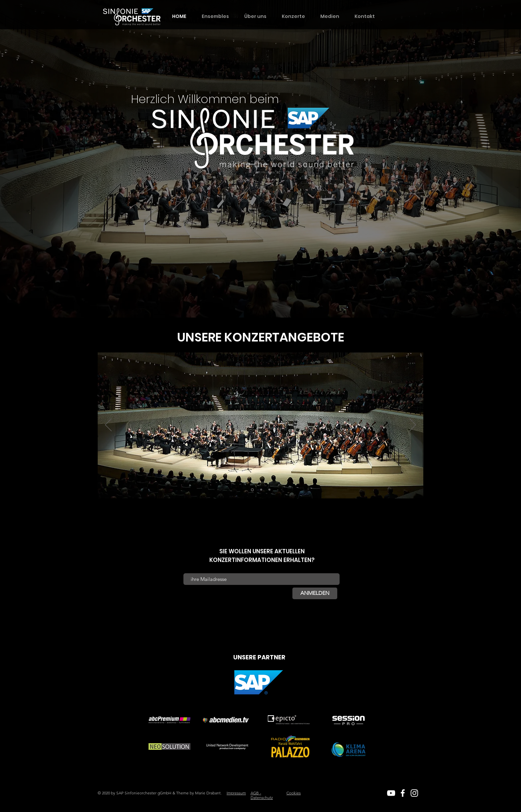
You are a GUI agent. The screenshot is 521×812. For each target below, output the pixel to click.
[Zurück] (108, 425)
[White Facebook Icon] (403, 793)
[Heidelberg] (261, 490)
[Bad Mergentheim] (252, 490)
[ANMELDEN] (315, 593)
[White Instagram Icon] (414, 793)
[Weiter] (413, 425)
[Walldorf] (269, 490)
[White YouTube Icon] (391, 793)
